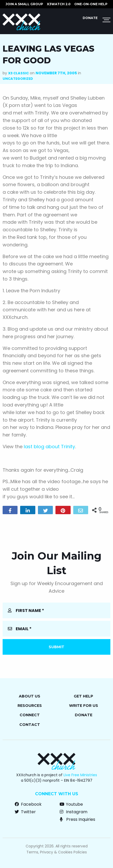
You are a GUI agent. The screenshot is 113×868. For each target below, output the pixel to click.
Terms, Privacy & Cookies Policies (57, 852)
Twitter (25, 812)
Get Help (83, 696)
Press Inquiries (78, 819)
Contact (30, 725)
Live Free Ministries (80, 775)
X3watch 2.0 (59, 4)
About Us (30, 696)
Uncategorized (18, 79)
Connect (30, 715)
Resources (30, 706)
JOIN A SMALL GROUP (24, 4)
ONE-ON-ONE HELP (91, 4)
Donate (90, 18)
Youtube (71, 804)
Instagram (74, 812)
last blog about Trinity (49, 447)
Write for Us (84, 706)
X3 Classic (18, 73)
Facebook (28, 804)
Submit (56, 647)
